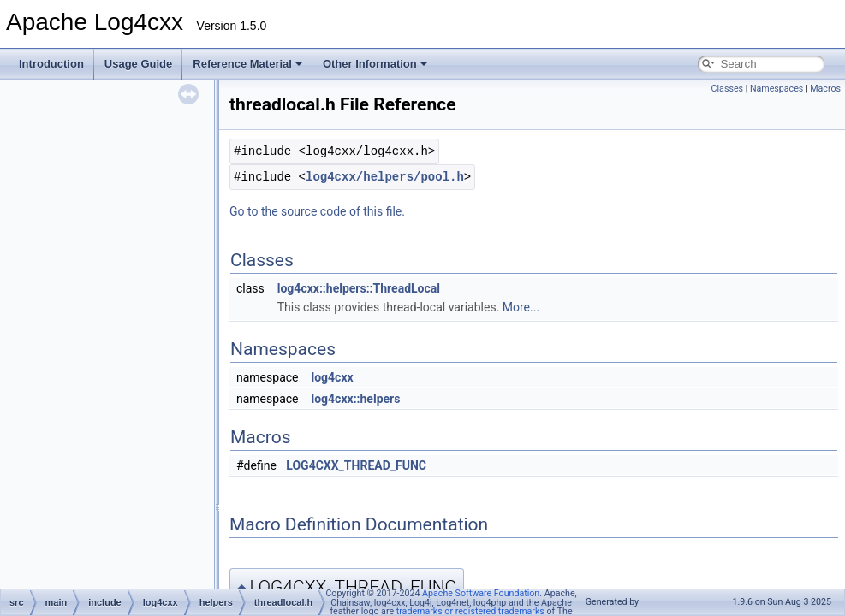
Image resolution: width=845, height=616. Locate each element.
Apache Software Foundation (481, 593)
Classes (727, 89)
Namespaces (777, 89)
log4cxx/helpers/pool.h (385, 177)
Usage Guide (138, 64)
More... (521, 307)
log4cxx (332, 377)
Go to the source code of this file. (317, 211)
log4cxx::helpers (355, 399)
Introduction (51, 64)
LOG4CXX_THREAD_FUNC (356, 465)
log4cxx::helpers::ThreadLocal (359, 288)
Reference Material (247, 64)
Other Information (375, 64)
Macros (825, 89)
